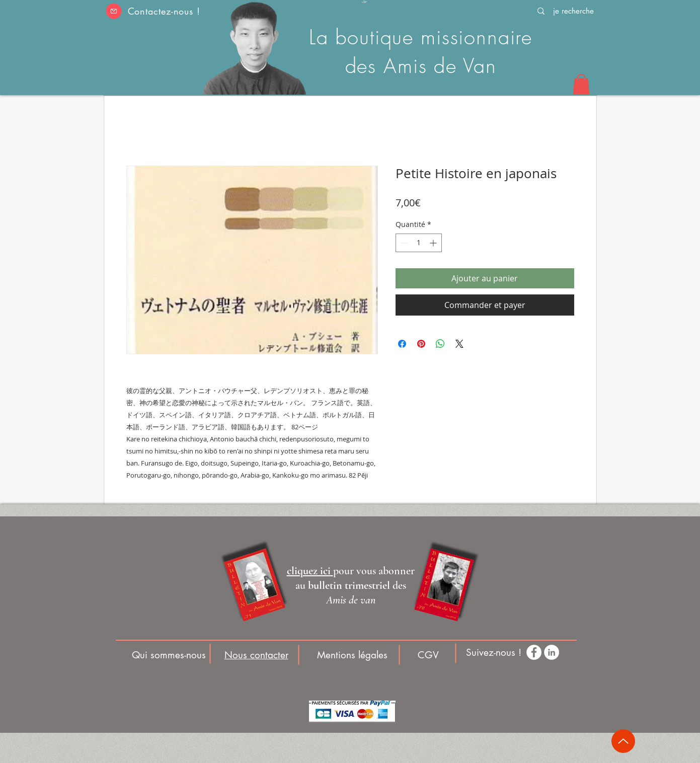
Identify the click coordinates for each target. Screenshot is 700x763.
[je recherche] (574, 11)
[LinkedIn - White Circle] (552, 652)
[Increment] (434, 243)
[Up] (623, 741)
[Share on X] (459, 344)
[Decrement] (403, 243)
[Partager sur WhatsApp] (440, 344)
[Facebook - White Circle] (534, 652)
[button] (114, 11)
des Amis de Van (421, 66)
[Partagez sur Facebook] (402, 344)
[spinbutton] (419, 243)
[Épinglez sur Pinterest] (421, 344)
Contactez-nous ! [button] (164, 11)
